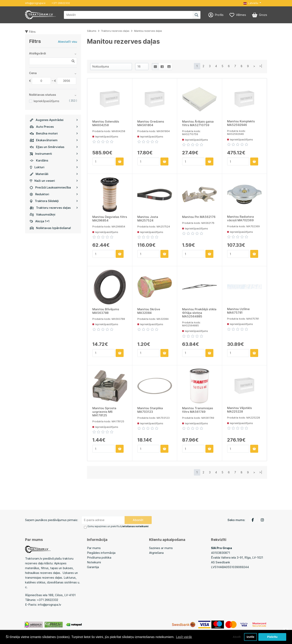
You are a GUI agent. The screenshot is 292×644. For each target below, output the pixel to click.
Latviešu (251, 3)
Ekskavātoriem (54, 140)
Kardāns (54, 160)
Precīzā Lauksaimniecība (54, 187)
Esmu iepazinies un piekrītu (118, 526)
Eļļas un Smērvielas (54, 147)
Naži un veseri (54, 181)
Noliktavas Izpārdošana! (50, 228)
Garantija (93, 567)
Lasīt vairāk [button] (184, 637)
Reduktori (54, 194)
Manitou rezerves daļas (148, 31)
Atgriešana (156, 553)
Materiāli (54, 174)
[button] (252, 3)
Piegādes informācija (101, 553)
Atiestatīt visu (67, 42)
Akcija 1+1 (40, 221)
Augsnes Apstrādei (54, 120)
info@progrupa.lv (35, 3)
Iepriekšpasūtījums (46, 101)
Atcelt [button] (236, 637)
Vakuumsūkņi (43, 214)
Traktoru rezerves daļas (54, 208)
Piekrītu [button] (272, 637)
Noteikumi (94, 562)
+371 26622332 (61, 3)
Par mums (94, 548)
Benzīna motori (54, 133)
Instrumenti (54, 154)
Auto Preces (54, 127)
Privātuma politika (99, 557)
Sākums (92, 31)
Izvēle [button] (250, 637)
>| (261, 66)
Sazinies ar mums (161, 548)
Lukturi (54, 167)
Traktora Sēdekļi (54, 201)
